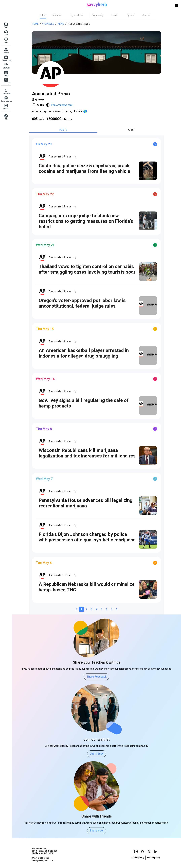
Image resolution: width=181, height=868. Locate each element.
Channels (48, 24)
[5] (102, 609)
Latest (43, 15)
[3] (92, 609)
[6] (107, 609)
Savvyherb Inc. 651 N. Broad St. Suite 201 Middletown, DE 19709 (45, 851)
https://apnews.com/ (62, 105)
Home (35, 24)
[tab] (43, 15)
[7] (112, 609)
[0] (76, 609)
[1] (81, 609)
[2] (86, 609)
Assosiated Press (79, 24)
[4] (97, 609)
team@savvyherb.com (43, 860)
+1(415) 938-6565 (40, 858)
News (61, 24)
